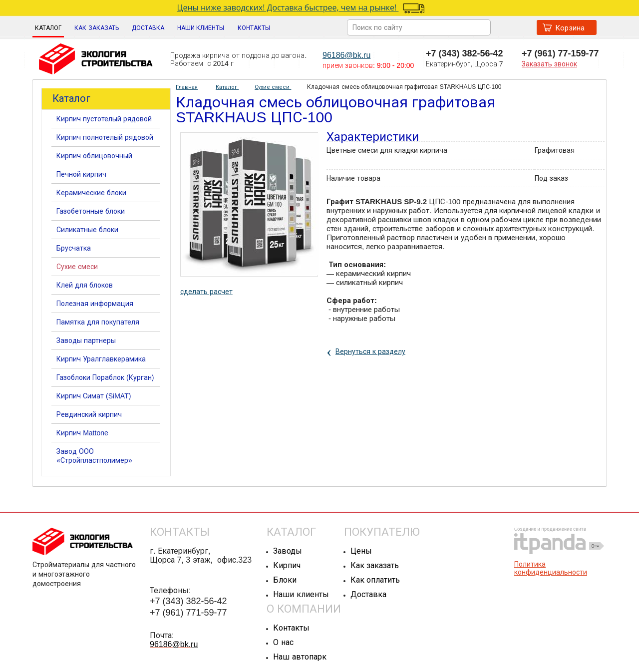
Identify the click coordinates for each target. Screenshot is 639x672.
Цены (361, 551)
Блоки (285, 580)
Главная (187, 87)
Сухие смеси (273, 87)
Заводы (288, 551)
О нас (283, 642)
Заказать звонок (549, 64)
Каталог (48, 28)
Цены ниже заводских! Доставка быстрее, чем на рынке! (288, 7)
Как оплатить (375, 580)
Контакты (291, 628)
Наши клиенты (301, 594)
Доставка (368, 594)
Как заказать (375, 565)
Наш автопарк (300, 657)
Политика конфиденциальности (551, 568)
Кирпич (287, 565)
